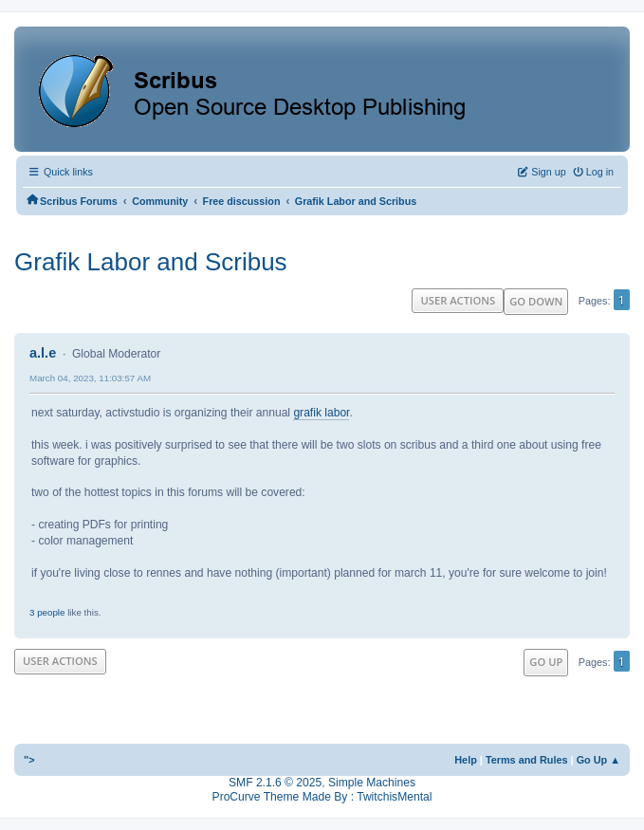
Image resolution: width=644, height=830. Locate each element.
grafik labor (321, 413)
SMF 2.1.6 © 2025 (275, 783)
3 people (47, 612)
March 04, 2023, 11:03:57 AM (90, 378)
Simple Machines (372, 783)
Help (466, 760)
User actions (458, 300)
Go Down (536, 301)
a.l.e (43, 353)
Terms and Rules (527, 760)
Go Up (546, 662)
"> (29, 760)
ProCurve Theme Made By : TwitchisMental (322, 797)
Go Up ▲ (598, 760)
